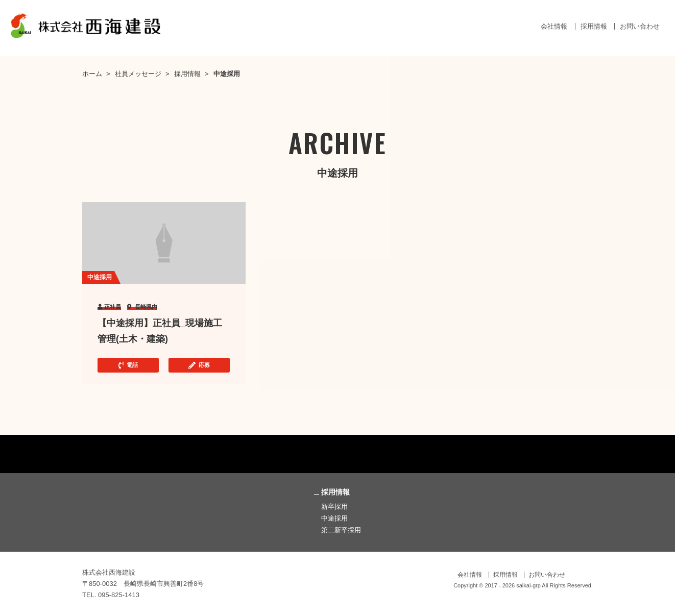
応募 (199, 365)
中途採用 (334, 518)
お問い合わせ (640, 26)
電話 (128, 365)
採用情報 (594, 26)
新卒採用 (334, 507)
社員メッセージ (138, 74)
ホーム (92, 74)
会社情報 (554, 26)
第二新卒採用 (341, 530)
